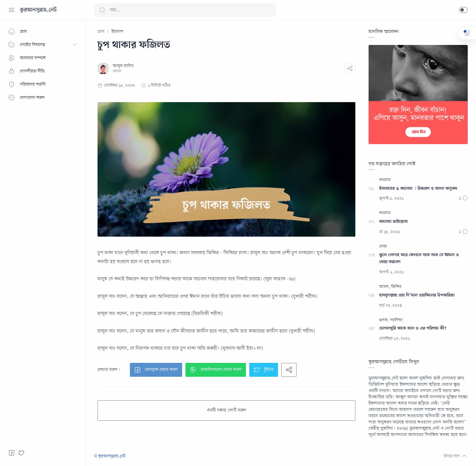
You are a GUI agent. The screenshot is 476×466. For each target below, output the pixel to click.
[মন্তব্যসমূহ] (463, 199)
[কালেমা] (385, 180)
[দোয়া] (383, 247)
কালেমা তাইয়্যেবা (393, 222)
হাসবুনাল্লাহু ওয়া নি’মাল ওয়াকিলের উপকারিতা (417, 295)
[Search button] (102, 10)
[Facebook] (12, 453)
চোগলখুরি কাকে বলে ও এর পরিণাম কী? (413, 328)
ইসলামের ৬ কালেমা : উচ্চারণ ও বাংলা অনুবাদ (418, 189)
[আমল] (385, 287)
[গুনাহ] (384, 320)
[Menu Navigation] (12, 10)
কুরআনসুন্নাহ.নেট (38, 10)
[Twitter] (21, 453)
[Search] (185, 10)
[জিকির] (396, 287)
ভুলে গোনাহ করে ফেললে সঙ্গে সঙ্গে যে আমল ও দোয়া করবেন (419, 259)
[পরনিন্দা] (396, 320)
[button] (463, 10)
